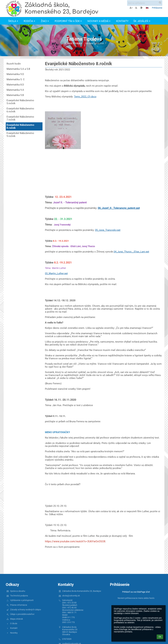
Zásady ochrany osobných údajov (26, 610)
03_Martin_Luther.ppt (56, 273)
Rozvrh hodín (14, 64)
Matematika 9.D (15, 74)
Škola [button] (13, 21)
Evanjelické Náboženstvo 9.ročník (20, 135)
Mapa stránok (17, 619)
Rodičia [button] (30, 21)
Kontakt (14, 628)
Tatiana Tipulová (94, 43)
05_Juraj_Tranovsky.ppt (108, 230)
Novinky (14, 633)
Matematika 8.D (15, 85)
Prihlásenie (157, 8)
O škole (14, 623)
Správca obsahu (18, 591)
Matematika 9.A (15, 90)
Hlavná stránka (73, 43)
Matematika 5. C (16, 79)
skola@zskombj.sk (71, 596)
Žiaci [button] (45, 21)
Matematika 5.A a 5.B (18, 69)
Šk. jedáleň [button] (142, 21)
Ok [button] (160, 637)
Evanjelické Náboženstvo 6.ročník (20, 110)
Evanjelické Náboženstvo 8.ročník (20, 126)
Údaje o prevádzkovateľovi (22, 614)
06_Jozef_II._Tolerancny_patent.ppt (119, 208)
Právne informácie (19, 605)
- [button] (136, 8)
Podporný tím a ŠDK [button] (69, 21)
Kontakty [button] (122, 21)
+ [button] (131, 8)
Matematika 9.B (15, 95)
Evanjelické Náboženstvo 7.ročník (20, 118)
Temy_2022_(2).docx (85, 97)
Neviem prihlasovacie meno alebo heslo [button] (136, 598)
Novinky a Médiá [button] (99, 21)
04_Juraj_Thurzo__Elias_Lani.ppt (131, 252)
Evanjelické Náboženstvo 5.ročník (20, 102)
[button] (147, 8)
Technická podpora (19, 596)
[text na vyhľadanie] (145, 3)
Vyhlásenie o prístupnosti (22, 600)
